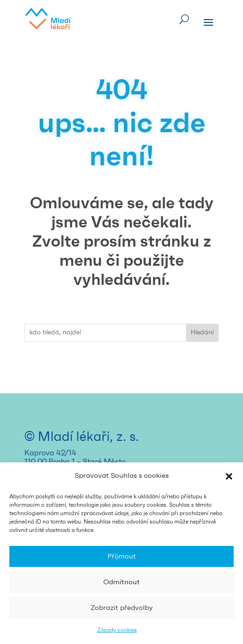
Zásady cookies (117, 630)
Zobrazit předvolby (122, 608)
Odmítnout (121, 582)
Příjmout (122, 556)
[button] (229, 476)
